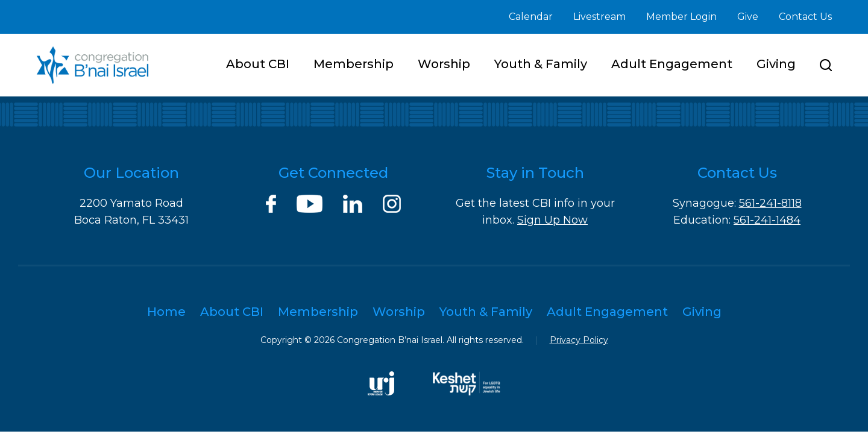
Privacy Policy (579, 340)
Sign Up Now (552, 220)
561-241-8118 (770, 203)
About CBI (258, 64)
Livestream (599, 17)
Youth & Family (541, 64)
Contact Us (805, 17)
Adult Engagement (672, 64)
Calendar (531, 17)
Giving (776, 64)
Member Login (681, 17)
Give (748, 17)
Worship (444, 64)
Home (166, 312)
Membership (354, 64)
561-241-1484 (767, 220)
